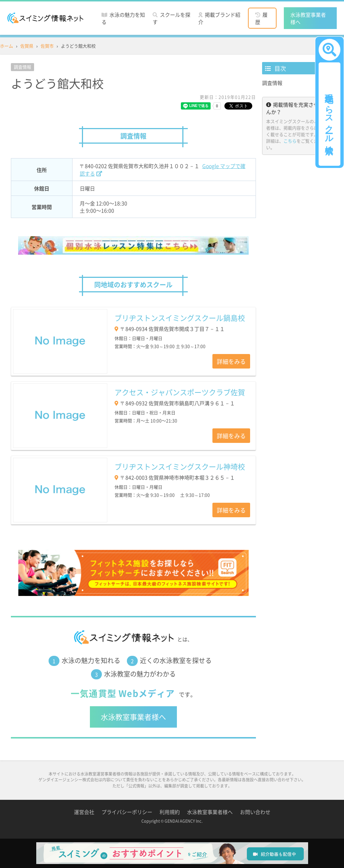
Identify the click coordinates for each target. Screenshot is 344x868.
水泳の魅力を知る (123, 18)
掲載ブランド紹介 (219, 18)
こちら (290, 141)
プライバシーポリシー (127, 812)
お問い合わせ (255, 812)
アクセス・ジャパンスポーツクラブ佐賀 (180, 392)
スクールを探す (171, 18)
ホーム (7, 46)
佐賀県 (27, 46)
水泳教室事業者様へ (308, 18)
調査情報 (272, 83)
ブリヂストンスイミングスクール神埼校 (180, 467)
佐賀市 (47, 46)
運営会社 (84, 812)
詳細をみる (231, 361)
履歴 (261, 18)
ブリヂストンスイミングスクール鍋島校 (180, 318)
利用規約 (170, 812)
